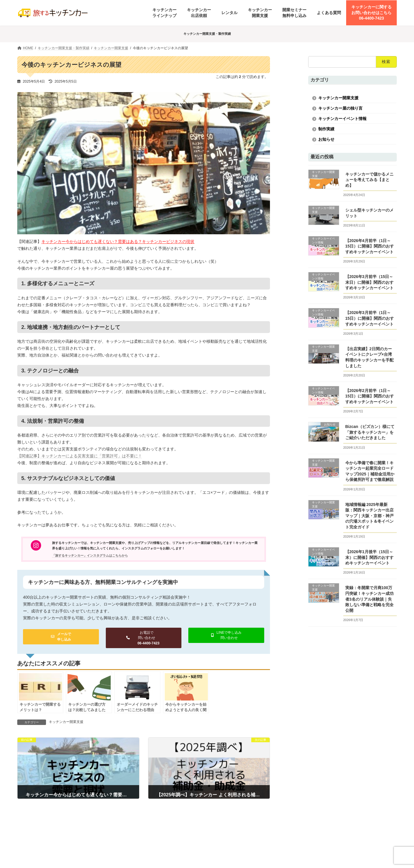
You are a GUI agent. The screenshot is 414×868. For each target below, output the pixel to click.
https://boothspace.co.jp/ (347, 850)
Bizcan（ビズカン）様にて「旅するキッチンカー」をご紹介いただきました (370, 432)
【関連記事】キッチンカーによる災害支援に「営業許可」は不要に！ (80, 456)
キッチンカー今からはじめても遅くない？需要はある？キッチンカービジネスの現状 (118, 241)
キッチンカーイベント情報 (342, 119)
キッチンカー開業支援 (66, 722)
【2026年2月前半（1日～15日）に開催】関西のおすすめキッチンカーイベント (370, 396)
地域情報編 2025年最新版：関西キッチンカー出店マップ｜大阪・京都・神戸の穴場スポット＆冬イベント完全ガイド (369, 515)
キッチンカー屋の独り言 (340, 108)
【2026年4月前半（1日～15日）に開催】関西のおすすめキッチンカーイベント (370, 246)
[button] (61, 637)
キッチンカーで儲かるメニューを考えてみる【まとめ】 (369, 179)
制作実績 (326, 129)
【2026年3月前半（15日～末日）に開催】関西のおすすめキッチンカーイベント (369, 282)
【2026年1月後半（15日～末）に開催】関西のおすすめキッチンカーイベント (369, 557)
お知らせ (326, 139)
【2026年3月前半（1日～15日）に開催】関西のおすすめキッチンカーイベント (370, 318)
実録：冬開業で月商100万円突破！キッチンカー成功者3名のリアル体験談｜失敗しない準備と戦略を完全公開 (369, 599)
